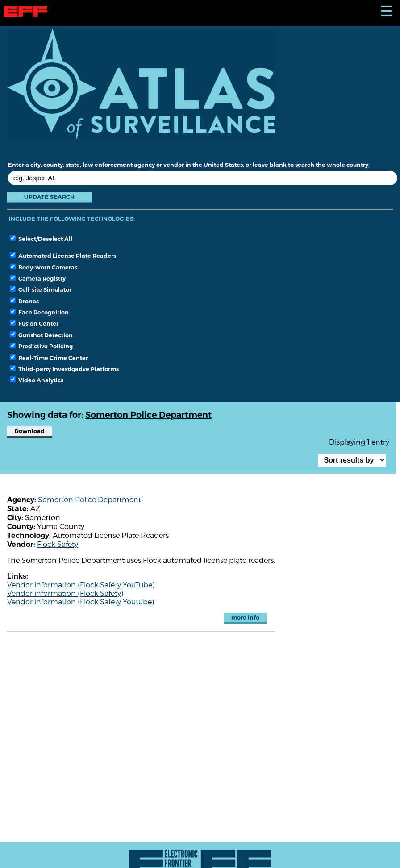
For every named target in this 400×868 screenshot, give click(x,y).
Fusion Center (34, 323)
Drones (24, 301)
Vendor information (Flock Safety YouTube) (81, 585)
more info (245, 618)
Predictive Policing (41, 346)
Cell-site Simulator (41, 289)
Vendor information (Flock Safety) (65, 593)
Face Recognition (39, 312)
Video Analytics (37, 380)
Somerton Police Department (90, 499)
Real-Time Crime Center (49, 358)
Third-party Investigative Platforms (64, 369)
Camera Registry (38, 278)
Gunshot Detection (41, 335)
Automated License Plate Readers (63, 256)
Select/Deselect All (41, 239)
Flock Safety (58, 544)
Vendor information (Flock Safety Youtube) (81, 601)
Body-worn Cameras (44, 267)
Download (29, 431)
